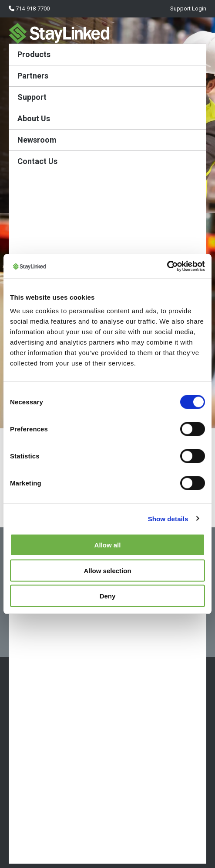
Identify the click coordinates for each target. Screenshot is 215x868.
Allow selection (107, 570)
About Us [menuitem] (34, 118)
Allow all (108, 545)
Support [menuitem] (32, 97)
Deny (108, 596)
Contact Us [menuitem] (37, 161)
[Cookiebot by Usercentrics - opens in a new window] (167, 267)
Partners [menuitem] (33, 76)
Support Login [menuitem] (188, 9)
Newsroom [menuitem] (37, 140)
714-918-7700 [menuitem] (29, 9)
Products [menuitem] (34, 54)
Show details (168, 518)
